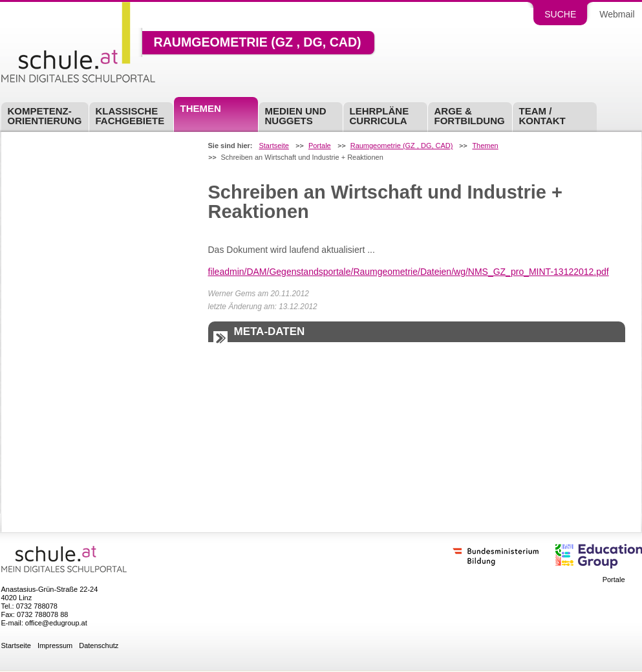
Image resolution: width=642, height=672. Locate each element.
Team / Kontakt (542, 116)
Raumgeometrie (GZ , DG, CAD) (258, 43)
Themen (201, 108)
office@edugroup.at (56, 623)
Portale (320, 146)
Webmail (617, 14)
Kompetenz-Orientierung (45, 116)
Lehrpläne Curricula (380, 116)
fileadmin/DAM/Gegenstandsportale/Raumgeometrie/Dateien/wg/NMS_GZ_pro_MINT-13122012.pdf (409, 272)
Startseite (273, 146)
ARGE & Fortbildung (470, 116)
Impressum (55, 646)
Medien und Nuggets (296, 116)
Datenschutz (99, 646)
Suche (560, 14)
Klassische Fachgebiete (130, 116)
